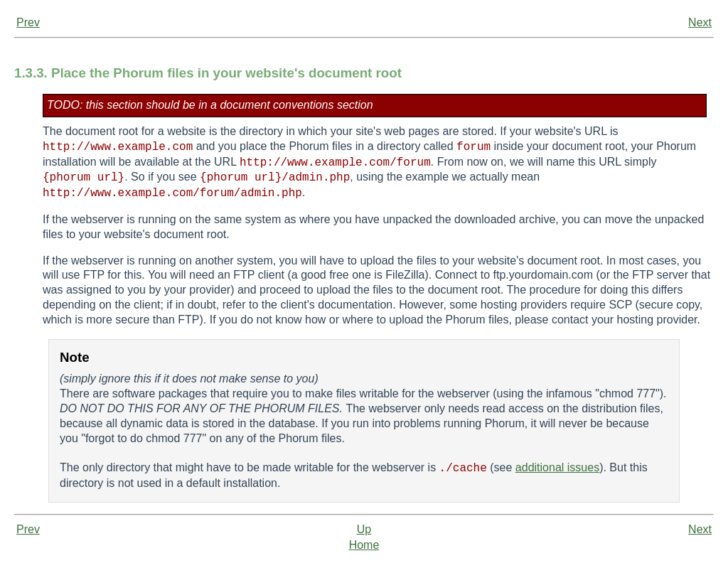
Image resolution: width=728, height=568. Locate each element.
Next (700, 22)
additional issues (557, 468)
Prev (28, 22)
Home (364, 545)
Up (364, 529)
